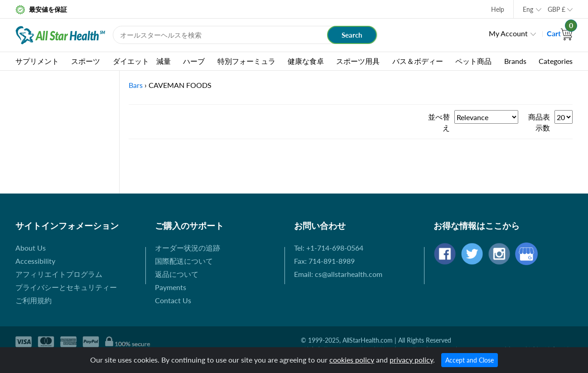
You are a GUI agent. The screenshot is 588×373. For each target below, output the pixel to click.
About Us (31, 248)
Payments (171, 287)
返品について (177, 274)
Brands (515, 61)
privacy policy (411, 360)
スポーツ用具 (358, 61)
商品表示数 (539, 122)
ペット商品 (473, 61)
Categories (556, 61)
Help (498, 9)
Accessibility (35, 261)
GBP (557, 9)
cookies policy (352, 360)
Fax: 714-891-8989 (324, 261)
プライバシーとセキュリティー (66, 287)
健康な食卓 (306, 61)
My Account (508, 33)
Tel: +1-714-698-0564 (329, 248)
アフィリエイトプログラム (59, 274)
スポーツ (86, 61)
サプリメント (37, 61)
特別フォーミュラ (246, 61)
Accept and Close (470, 360)
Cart (560, 33)
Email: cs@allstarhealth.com (338, 274)
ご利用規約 (34, 300)
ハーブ (194, 61)
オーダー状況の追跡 (188, 248)
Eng (528, 9)
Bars (136, 85)
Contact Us (173, 300)
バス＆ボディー (418, 61)
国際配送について (184, 261)
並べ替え (439, 122)
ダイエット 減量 (142, 61)
